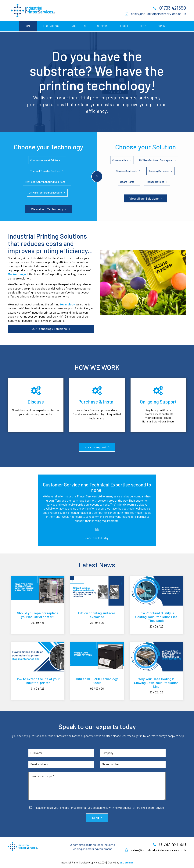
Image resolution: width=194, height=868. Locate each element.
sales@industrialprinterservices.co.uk (159, 14)
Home (28, 26)
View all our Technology (47, 209)
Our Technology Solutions (50, 329)
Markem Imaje (17, 274)
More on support (95, 447)
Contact (163, 26)
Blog (143, 26)
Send (95, 818)
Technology (51, 26)
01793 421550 (173, 8)
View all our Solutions (144, 198)
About (124, 26)
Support (103, 26)
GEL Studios (126, 863)
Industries (78, 26)
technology (67, 304)
